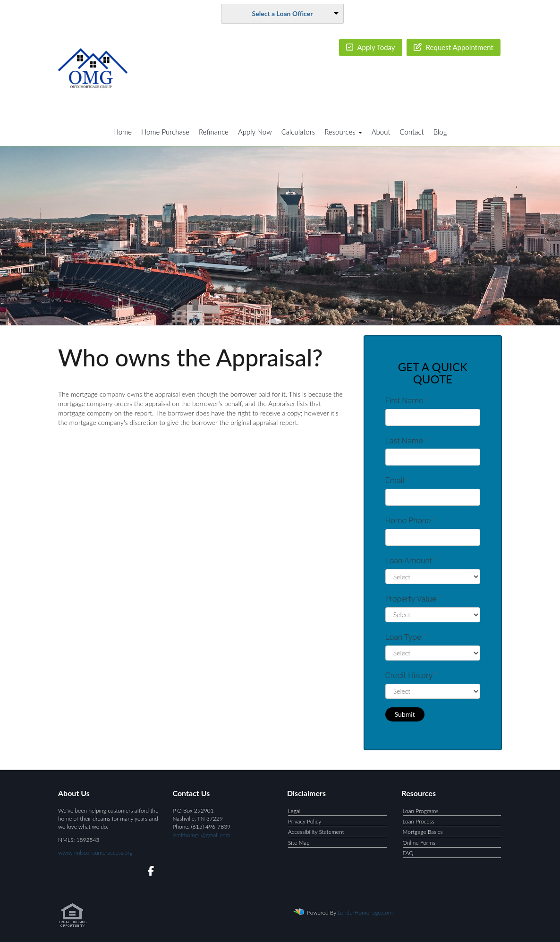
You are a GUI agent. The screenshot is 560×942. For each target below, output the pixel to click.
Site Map (299, 843)
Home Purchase (165, 132)
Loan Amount (411, 561)
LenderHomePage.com (365, 912)
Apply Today (371, 47)
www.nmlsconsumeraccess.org (95, 853)
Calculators (298, 132)
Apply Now (255, 132)
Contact (412, 132)
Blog (440, 132)
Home (123, 132)
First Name (407, 401)
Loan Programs (421, 811)
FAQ (408, 853)
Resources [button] (343, 132)
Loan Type (406, 637)
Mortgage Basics (423, 832)
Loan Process (419, 821)
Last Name (407, 441)
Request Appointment (454, 47)
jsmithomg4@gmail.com (202, 835)
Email (397, 480)
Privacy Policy (305, 821)
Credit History (411, 675)
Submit (405, 714)
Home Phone (410, 521)
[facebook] (148, 872)
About (381, 132)
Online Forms (419, 843)
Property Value (413, 599)
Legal (294, 811)
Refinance (214, 132)
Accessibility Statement (316, 832)
